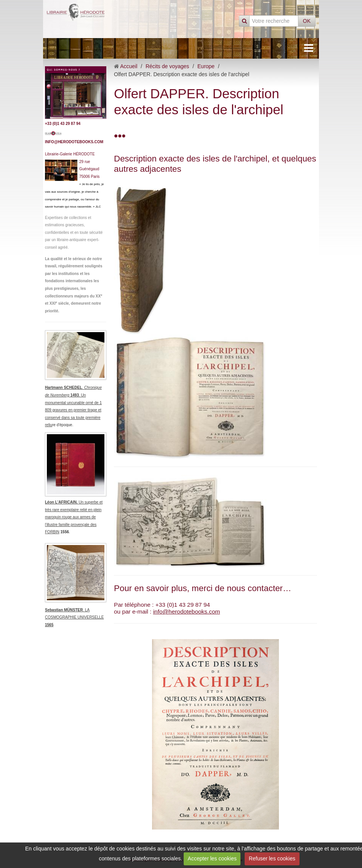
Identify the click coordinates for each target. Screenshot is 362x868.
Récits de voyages (167, 66)
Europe (206, 66)
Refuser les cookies (272, 858)
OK (307, 21)
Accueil (129, 66)
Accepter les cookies (212, 858)
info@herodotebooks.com (187, 611)
